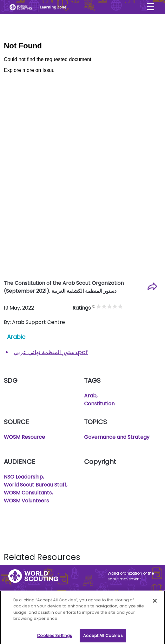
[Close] (155, 603)
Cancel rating (93, 306)
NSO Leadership (23, 477)
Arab (90, 396)
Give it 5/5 (120, 306)
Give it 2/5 (104, 306)
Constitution (99, 404)
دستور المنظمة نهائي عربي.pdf (51, 352)
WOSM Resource (24, 437)
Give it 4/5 (115, 306)
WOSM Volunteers (26, 501)
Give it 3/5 (110, 306)
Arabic (16, 337)
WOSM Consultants (28, 493)
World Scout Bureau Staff (35, 485)
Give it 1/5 (99, 306)
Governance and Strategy (117, 437)
